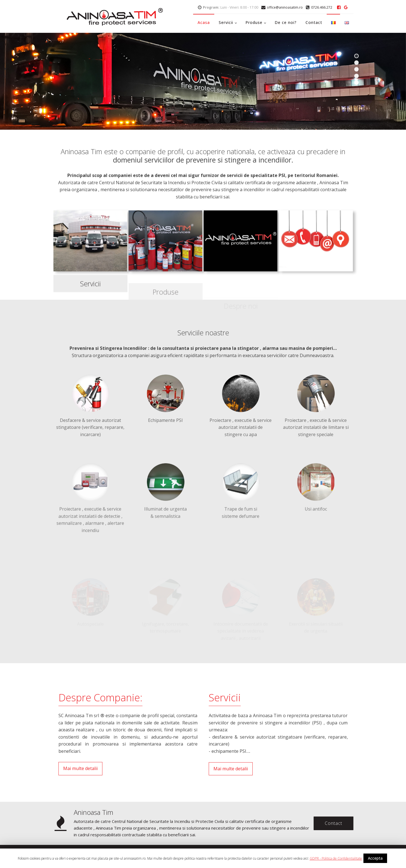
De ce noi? (286, 22)
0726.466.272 (322, 7)
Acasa (204, 22)
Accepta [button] (375, 858)
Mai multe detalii (80, 768)
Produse (254, 22)
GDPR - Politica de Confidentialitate (336, 858)
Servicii (226, 22)
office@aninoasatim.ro (285, 7)
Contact (314, 22)
